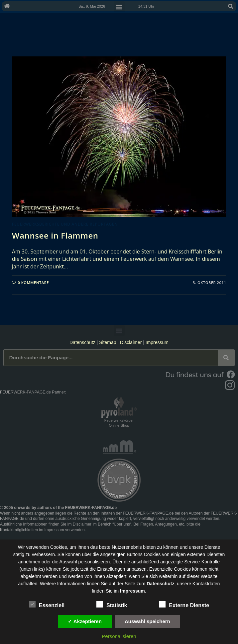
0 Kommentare (33, 283)
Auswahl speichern (147, 621)
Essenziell (47, 604)
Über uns (122, 524)
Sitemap (108, 342)
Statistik (112, 604)
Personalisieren (119, 636)
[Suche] (226, 358)
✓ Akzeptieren (85, 621)
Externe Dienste (184, 604)
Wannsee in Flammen (55, 235)
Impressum (157, 342)
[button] (231, 6)
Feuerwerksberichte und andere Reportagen (65, 224)
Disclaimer (131, 342)
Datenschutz (82, 342)
